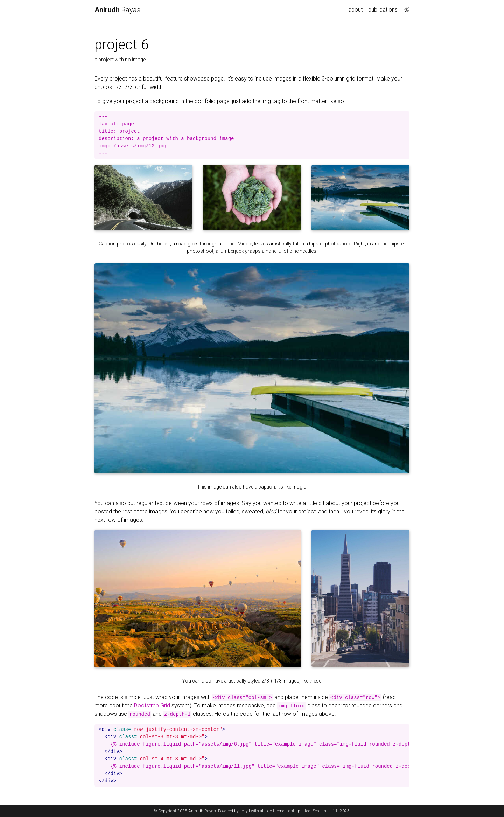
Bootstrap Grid (152, 705)
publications (383, 10)
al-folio (266, 811)
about (355, 10)
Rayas (117, 10)
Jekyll (245, 811)
